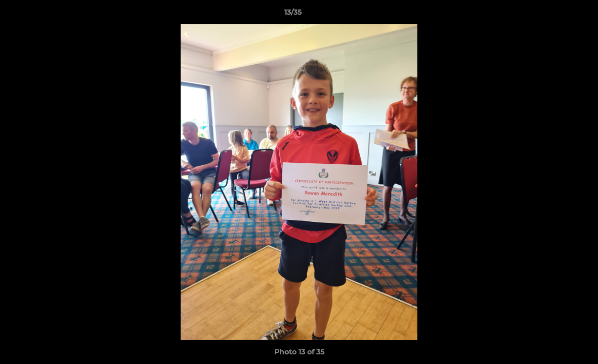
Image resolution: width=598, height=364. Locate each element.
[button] (556, 15)
